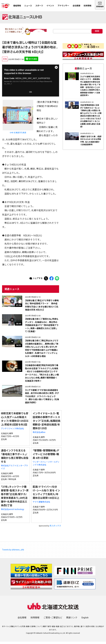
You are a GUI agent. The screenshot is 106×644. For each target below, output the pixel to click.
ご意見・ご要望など (53, 620)
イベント (50, 6)
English (85, 620)
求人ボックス (55, 528)
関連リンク (72, 620)
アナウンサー (63, 6)
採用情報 (88, 6)
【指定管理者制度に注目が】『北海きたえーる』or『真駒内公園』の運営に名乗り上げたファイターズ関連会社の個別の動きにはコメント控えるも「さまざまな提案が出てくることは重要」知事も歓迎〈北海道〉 (91, 118)
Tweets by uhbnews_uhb (13, 552)
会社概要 (76, 6)
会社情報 (22, 620)
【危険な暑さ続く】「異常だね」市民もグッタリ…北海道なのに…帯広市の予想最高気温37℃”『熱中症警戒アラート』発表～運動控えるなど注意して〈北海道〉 (42, 328)
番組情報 (17, 6)
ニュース (28, 6)
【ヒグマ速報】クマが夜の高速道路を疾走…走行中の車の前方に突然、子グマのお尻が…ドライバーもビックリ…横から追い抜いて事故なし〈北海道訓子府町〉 (42, 399)
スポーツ (39, 6)
